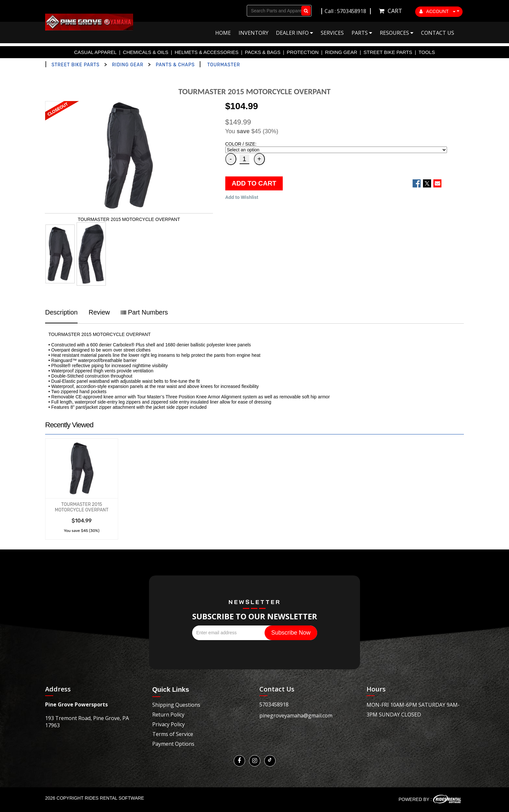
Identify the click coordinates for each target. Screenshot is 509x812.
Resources (397, 33)
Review (99, 312)
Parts (362, 33)
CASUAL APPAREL (95, 52)
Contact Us (438, 33)
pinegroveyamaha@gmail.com (296, 715)
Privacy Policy (168, 724)
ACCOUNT (438, 11)
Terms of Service (173, 734)
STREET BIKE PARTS (388, 52)
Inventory (254, 33)
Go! (305, 11)
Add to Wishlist (242, 197)
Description (61, 312)
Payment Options (173, 744)
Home (223, 33)
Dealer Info (294, 33)
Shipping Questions (176, 705)
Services (332, 33)
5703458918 (274, 704)
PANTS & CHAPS (175, 65)
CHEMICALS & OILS (146, 52)
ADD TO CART (254, 183)
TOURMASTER (223, 65)
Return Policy (168, 715)
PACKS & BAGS (263, 52)
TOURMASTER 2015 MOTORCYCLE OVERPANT (82, 507)
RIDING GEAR (341, 52)
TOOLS (427, 52)
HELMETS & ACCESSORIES (207, 52)
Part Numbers (144, 312)
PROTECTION (303, 52)
